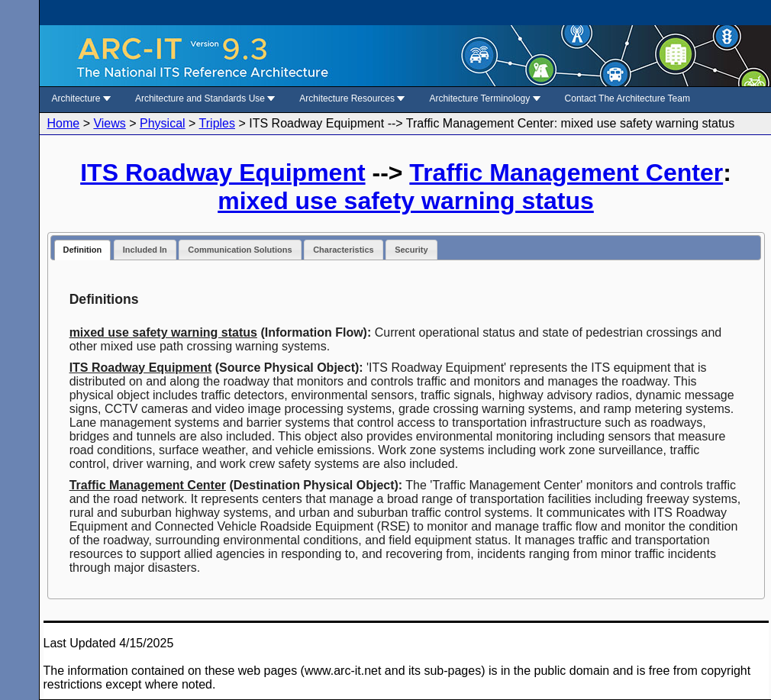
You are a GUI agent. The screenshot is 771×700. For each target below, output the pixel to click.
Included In (145, 250)
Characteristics (344, 250)
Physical (163, 123)
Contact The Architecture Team (627, 98)
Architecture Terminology (484, 98)
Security (411, 250)
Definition (83, 250)
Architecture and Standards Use (205, 98)
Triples (217, 123)
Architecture (81, 98)
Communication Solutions (240, 250)
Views (109, 123)
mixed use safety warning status (406, 201)
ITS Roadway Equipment (223, 173)
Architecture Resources (352, 98)
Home (64, 123)
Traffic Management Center (566, 173)
